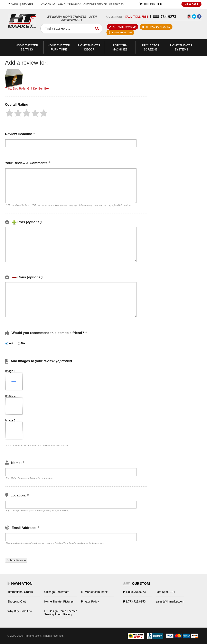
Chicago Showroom (57, 592)
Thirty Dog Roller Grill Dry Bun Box (27, 88)
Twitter (194, 16)
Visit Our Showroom (123, 27)
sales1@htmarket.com (170, 601)
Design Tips (116, 4)
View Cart (191, 4)
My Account (48, 4)
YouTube (189, 16)
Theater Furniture (59, 47)
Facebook (199, 16)
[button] (9, 113)
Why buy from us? (69, 4)
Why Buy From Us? (20, 611)
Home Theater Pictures (59, 601)
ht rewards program (156, 27)
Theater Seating (27, 47)
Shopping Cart (17, 601)
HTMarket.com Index (94, 592)
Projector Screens (151, 47)
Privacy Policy (90, 601)
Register (27, 4)
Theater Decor (90, 47)
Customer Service (95, 4)
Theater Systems (181, 47)
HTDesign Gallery (120, 32)
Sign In (15, 4)
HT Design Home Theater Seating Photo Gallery (61, 613)
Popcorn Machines (120, 47)
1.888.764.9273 (136, 592)
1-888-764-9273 (163, 17)
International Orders (20, 592)
